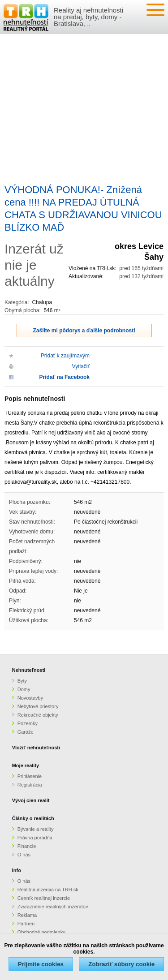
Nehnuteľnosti (29, 670)
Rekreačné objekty (38, 715)
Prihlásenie (30, 776)
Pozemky (28, 723)
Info (17, 870)
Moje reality (26, 765)
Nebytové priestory (38, 706)
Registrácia (30, 785)
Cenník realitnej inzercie (44, 898)
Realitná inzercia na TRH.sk (48, 890)
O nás (24, 855)
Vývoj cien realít (31, 800)
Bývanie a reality (36, 829)
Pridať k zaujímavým (65, 356)
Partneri (26, 924)
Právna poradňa (35, 838)
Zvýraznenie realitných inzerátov (53, 907)
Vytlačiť (81, 366)
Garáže (26, 732)
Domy (24, 689)
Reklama (27, 915)
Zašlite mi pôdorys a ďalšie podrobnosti (84, 331)
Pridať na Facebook (65, 377)
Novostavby (30, 698)
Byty (22, 681)
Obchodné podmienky (41, 932)
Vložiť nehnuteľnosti (36, 748)
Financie (27, 846)
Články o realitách (33, 818)
